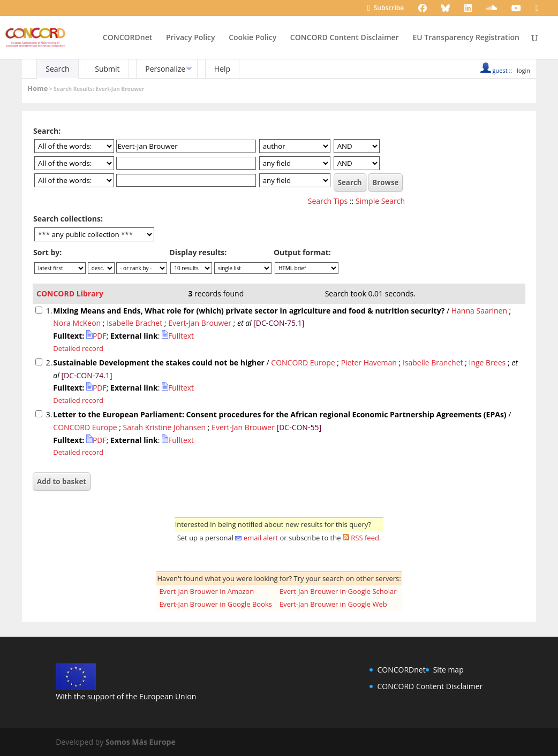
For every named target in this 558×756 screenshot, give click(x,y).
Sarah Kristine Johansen (165, 427)
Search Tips (328, 201)
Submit (107, 69)
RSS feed (365, 538)
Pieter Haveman (369, 362)
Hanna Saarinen (479, 311)
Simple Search (380, 201)
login (523, 70)
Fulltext (178, 336)
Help (222, 69)
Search (57, 69)
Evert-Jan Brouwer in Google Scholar (338, 591)
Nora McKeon (77, 323)
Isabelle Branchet (433, 362)
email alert (261, 538)
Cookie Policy (252, 38)
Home (37, 88)
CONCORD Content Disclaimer (345, 38)
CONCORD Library (70, 293)
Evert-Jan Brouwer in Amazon (206, 591)
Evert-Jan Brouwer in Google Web (333, 604)
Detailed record (78, 348)
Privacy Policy (191, 38)
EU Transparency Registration (466, 38)
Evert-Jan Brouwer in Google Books (216, 604)
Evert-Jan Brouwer (200, 323)
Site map (448, 670)
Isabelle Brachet (134, 323)
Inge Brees (488, 362)
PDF (96, 336)
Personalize (165, 69)
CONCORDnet (127, 38)
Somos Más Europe (141, 742)
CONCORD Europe (303, 362)
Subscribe (386, 9)
